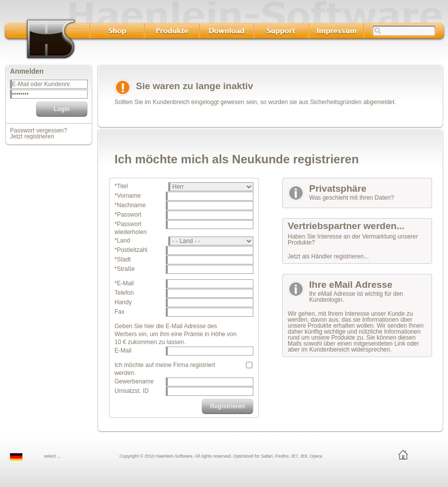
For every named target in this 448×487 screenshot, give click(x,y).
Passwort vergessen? (39, 130)
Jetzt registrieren (32, 136)
